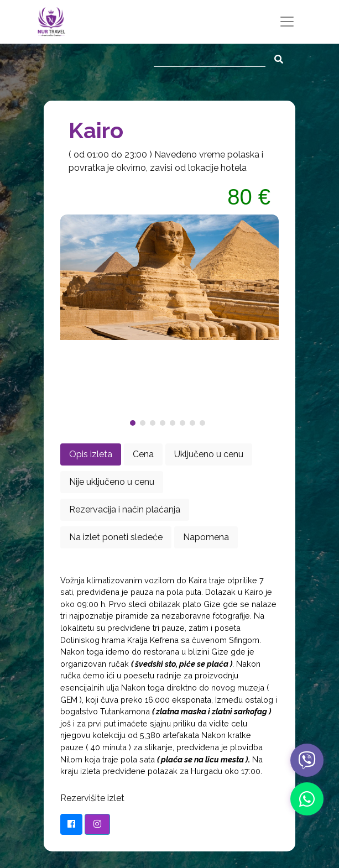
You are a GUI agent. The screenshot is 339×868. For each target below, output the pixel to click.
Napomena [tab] (206, 537)
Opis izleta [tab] (91, 454)
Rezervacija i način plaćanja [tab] (125, 509)
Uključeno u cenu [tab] (209, 454)
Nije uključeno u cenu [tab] (112, 482)
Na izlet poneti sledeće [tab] (116, 537)
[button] (135, 423)
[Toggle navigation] (287, 22)
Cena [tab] (143, 454)
